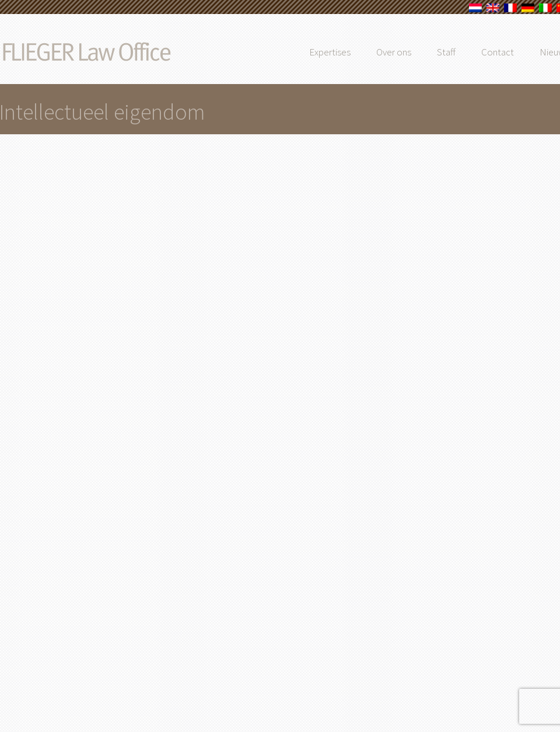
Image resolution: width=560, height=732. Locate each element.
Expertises (354, 52)
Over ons (418, 52)
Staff (471, 52)
